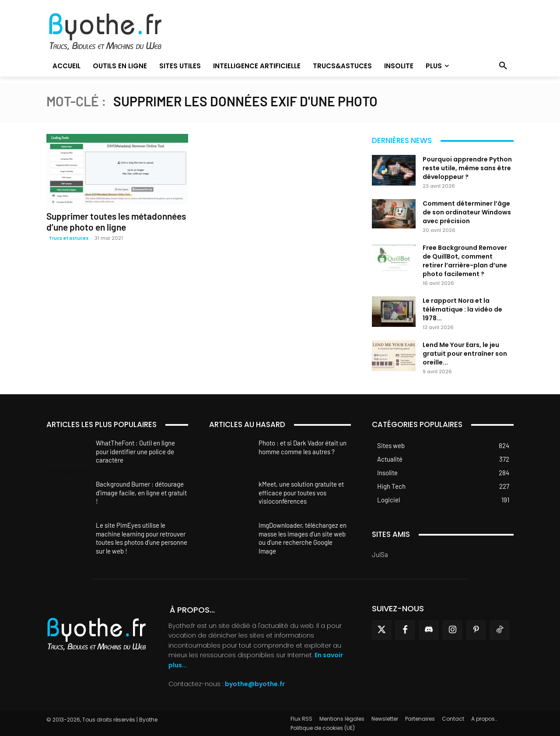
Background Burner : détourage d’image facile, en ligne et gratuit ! (141, 492)
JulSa (380, 554)
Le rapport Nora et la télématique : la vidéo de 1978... (462, 309)
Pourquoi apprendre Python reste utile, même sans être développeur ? (467, 168)
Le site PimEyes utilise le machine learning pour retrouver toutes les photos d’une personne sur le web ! (142, 538)
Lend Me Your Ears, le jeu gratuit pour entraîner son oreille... (465, 354)
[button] (503, 66)
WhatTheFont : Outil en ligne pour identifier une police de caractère (135, 451)
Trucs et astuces (69, 238)
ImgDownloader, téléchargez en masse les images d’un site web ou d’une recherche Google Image (303, 538)
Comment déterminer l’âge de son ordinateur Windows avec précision (467, 212)
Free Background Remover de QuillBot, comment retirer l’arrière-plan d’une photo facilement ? (465, 261)
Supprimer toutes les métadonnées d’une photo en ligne (116, 221)
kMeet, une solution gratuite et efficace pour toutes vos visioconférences (301, 492)
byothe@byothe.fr (255, 684)
